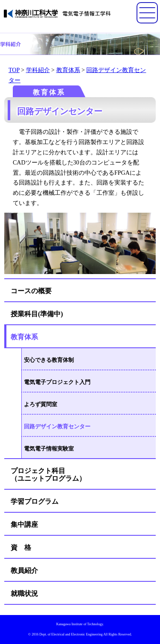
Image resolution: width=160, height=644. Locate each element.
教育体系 (68, 70)
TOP (14, 70)
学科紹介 (38, 70)
